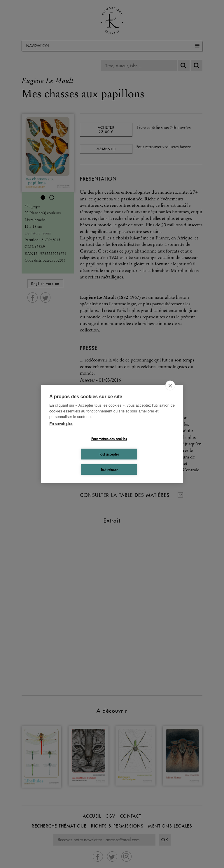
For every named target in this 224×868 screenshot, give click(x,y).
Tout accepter (109, 454)
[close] (170, 386)
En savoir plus (61, 423)
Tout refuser (109, 469)
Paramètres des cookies (109, 439)
